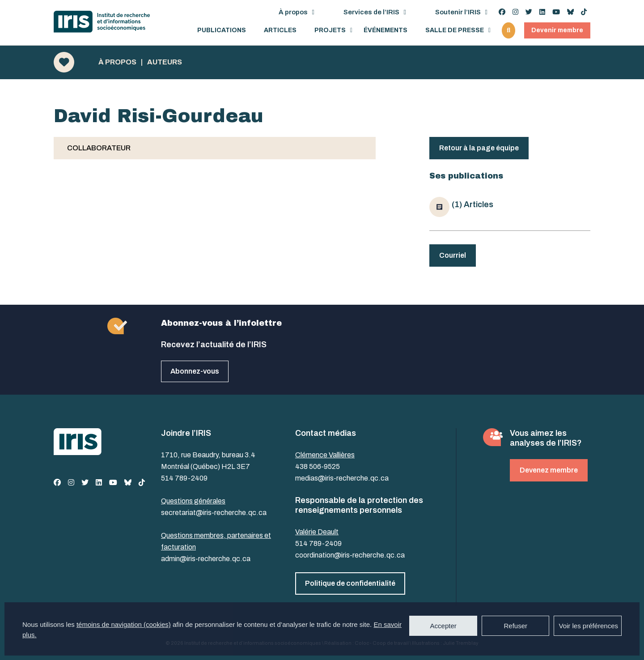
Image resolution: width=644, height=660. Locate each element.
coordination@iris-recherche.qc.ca (350, 555)
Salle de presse (455, 30)
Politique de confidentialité (350, 583)
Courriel (453, 255)
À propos (293, 12)
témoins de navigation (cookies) (124, 624)
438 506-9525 (318, 466)
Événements (386, 30)
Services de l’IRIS (371, 12)
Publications (222, 30)
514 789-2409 (184, 478)
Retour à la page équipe (479, 148)
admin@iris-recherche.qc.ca (206, 559)
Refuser (515, 626)
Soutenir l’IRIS (458, 12)
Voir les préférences (588, 626)
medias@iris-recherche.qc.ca (342, 478)
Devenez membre (549, 470)
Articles (280, 30)
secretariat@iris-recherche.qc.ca (214, 513)
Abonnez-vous (195, 371)
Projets (330, 30)
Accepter (443, 626)
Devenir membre (557, 30)
